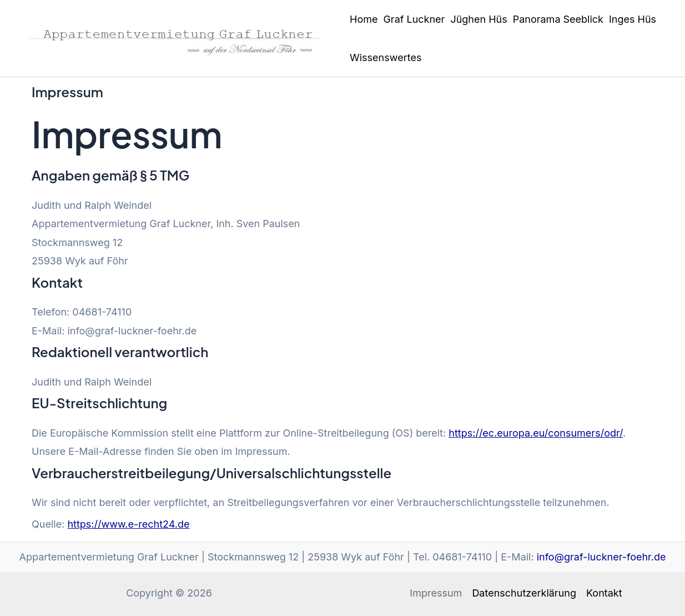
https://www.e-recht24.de (128, 524)
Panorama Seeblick (558, 19)
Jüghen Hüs (479, 19)
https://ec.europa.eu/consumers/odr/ (536, 433)
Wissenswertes (386, 57)
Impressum (436, 593)
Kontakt (604, 593)
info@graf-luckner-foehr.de (601, 557)
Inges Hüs (633, 19)
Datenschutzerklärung (524, 593)
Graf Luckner (414, 19)
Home (364, 19)
